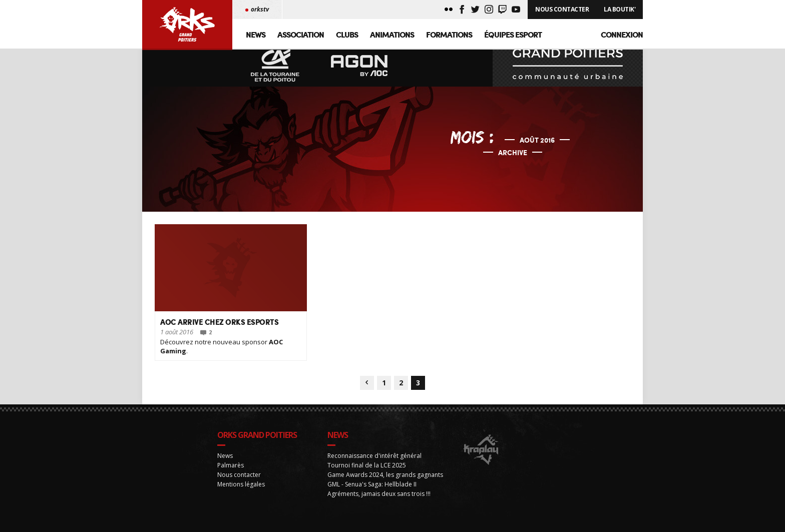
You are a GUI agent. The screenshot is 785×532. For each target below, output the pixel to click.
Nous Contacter (562, 9)
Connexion (622, 34)
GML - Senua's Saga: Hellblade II (372, 493)
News (256, 34)
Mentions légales (241, 493)
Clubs (347, 34)
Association (301, 34)
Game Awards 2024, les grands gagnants (385, 483)
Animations (392, 34)
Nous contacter (239, 483)
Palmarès (231, 474)
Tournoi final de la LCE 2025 (367, 474)
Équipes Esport (513, 34)
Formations (449, 34)
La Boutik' (620, 9)
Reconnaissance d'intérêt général (374, 464)
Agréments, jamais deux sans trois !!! (379, 502)
